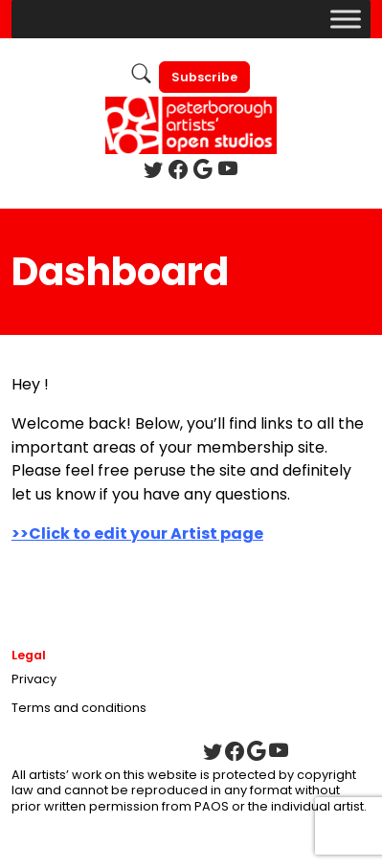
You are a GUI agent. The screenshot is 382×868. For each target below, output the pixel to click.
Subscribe (204, 77)
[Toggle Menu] (346, 19)
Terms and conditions (79, 708)
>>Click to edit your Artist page (137, 534)
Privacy (34, 679)
